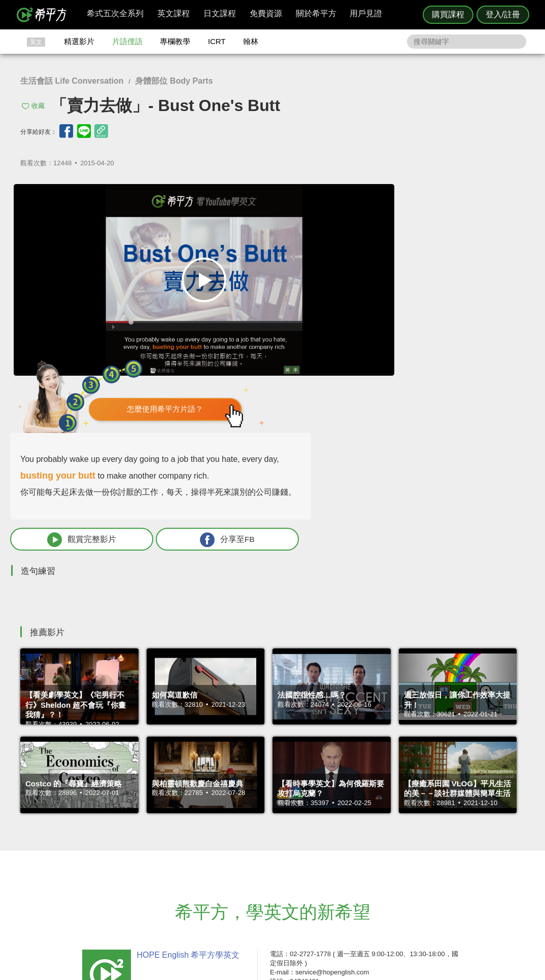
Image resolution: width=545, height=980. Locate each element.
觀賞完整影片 (380, 371)
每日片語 (285, 866)
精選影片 (79, 41)
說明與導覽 (385, 857)
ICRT (217, 41)
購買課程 (448, 14)
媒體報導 (333, 875)
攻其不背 (285, 847)
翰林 (251, 41)
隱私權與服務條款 (395, 847)
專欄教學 (175, 41)
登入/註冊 (503, 14)
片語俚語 (127, 41)
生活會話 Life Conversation (72, 81)
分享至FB (468, 371)
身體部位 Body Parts (174, 81)
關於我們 (333, 866)
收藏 (38, 106)
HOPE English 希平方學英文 (186, 787)
